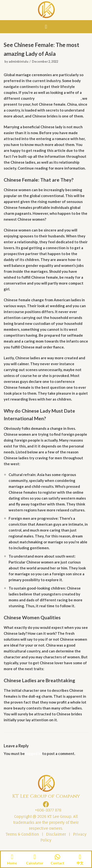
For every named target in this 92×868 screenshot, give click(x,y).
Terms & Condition (22, 834)
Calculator (35, 863)
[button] (46, 27)
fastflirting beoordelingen (58, 98)
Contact (57, 863)
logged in (33, 753)
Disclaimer (56, 834)
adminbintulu (18, 61)
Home (12, 863)
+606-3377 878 (47, 810)
